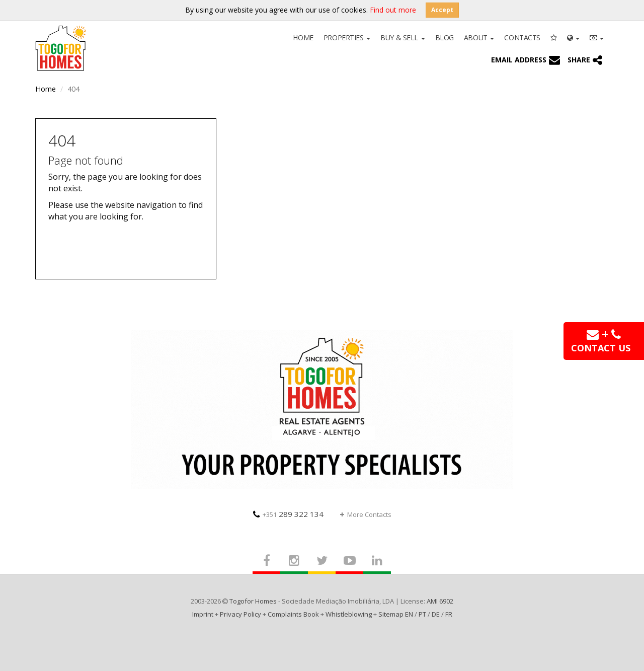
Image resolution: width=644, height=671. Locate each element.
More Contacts (366, 514)
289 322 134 (288, 514)
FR (449, 614)
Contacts (522, 38)
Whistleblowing (349, 614)
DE (436, 614)
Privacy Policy (240, 614)
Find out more (393, 10)
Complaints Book (293, 614)
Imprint (203, 614)
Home (303, 38)
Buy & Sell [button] (403, 38)
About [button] (479, 38)
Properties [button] (347, 38)
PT (422, 614)
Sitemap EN (396, 614)
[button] (573, 37)
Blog (445, 38)
